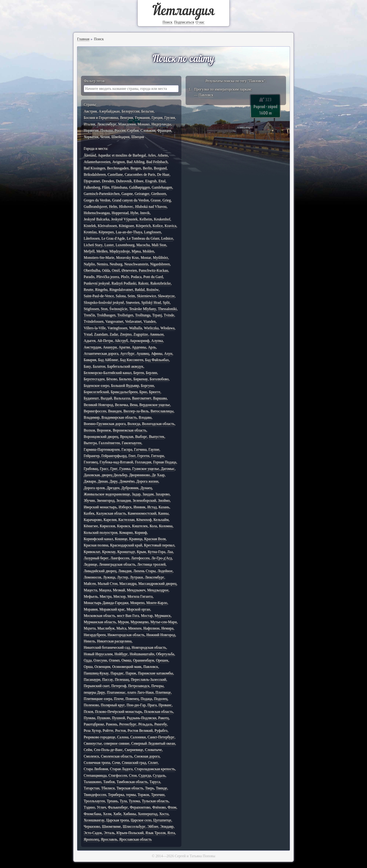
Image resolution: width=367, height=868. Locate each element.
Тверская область (130, 788)
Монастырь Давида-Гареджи (106, 603)
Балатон (99, 366)
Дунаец (146, 488)
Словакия (148, 130)
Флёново (159, 807)
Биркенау (141, 379)
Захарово (162, 494)
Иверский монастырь (100, 507)
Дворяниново (140, 475)
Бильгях (125, 379)
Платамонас (116, 692)
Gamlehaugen (162, 187)
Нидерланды (161, 124)
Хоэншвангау (94, 820)
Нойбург (121, 654)
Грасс (104, 469)
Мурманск (163, 616)
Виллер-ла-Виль (136, 411)
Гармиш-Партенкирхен (102, 449)
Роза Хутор (92, 731)
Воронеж (104, 430)
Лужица (109, 577)
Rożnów (153, 290)
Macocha (143, 245)
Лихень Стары (145, 571)
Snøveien (133, 302)
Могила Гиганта (140, 596)
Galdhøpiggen (140, 187)
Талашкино (93, 782)
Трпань (112, 801)
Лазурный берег (96, 558)
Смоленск (92, 756)
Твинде (161, 788)
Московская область (99, 616)
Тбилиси (108, 788)
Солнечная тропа (97, 763)
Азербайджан (109, 111)
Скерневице (134, 750)
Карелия (110, 520)
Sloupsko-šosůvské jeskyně (104, 302)
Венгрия (127, 118)
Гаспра (127, 449)
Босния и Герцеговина (101, 118)
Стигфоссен (118, 775)
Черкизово (92, 826)
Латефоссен (140, 558)
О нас (200, 22)
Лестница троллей (151, 564)
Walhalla (136, 328)
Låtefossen (92, 238)
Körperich (143, 226)
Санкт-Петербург (161, 737)
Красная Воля (155, 539)
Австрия (90, 111)
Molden (148, 251)
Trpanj (157, 315)
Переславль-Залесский (149, 679)
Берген (139, 373)
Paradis (89, 277)
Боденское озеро (97, 386)
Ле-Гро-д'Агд (162, 558)
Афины (157, 353)
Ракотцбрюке (94, 724)
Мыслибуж (106, 628)
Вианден (115, 411)
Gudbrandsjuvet (95, 207)
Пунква (90, 718)
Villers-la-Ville (95, 328)
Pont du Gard (153, 277)
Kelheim (146, 219)
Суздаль (159, 775)
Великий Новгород (99, 405)
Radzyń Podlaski (124, 283)
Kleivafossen (107, 226)
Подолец (161, 699)
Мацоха (105, 590)
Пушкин (104, 718)
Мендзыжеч (136, 590)
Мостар (147, 616)
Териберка (116, 795)
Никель (90, 641)
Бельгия (148, 111)
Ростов (120, 731)
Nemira (102, 264)
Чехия (105, 137)
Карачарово (93, 520)
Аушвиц (143, 353)
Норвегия (91, 130)
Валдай (106, 398)
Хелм (107, 814)
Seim (131, 296)
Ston (104, 309)
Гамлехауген (131, 443)
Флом (172, 807)
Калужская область (111, 513)
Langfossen (152, 232)
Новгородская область (149, 647)
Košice (158, 226)
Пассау (108, 679)
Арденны (139, 347)
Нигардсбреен (95, 635)
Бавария (90, 360)
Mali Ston (159, 245)
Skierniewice (147, 296)
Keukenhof (162, 219)
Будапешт (91, 398)
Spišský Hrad (151, 302)
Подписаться (184, 22)
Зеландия (124, 500)
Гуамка (125, 469)
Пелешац (122, 679)
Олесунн (100, 660)
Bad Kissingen (95, 168)
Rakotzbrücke (160, 283)
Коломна (166, 526)
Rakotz (143, 283)
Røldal (140, 290)
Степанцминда (95, 775)
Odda (106, 270)
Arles (152, 155)
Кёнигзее (91, 526)
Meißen (102, 251)
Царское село (141, 820)
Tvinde (169, 315)
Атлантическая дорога (101, 353)
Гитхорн (158, 456)
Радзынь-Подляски (142, 718)
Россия (120, 130)
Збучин (89, 500)
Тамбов (109, 782)
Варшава (160, 398)
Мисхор (120, 596)
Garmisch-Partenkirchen (102, 194)
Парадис (117, 673)
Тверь (150, 788)
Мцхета (90, 628)
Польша (107, 130)
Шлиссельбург (134, 826)
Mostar (146, 258)
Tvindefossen (94, 321)
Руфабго (161, 731)
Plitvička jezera (108, 277)
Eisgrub (151, 181)
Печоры (158, 686)
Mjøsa (136, 251)
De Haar (163, 174)
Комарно (126, 533)
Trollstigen (125, 315)
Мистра (106, 596)
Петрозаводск (139, 686)
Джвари (90, 481)
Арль (152, 347)
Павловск (151, 667)
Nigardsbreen (160, 264)
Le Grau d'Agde (113, 238)
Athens (163, 155)
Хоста (164, 814)
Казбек (89, 513)
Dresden (108, 181)
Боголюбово (159, 379)
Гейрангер (92, 456)
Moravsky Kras (127, 258)
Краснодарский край (126, 545)
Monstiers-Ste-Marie (99, 258)
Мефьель (91, 596)
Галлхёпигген (109, 443)
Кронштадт (126, 552)
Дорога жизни (147, 481)
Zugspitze (141, 334)
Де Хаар (158, 475)
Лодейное (165, 571)
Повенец (132, 699)
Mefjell (89, 251)
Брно (143, 392)
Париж (131, 673)
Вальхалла (122, 398)
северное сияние (117, 743)
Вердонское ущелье (155, 405)
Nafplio (89, 264)
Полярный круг (113, 705)
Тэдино (89, 807)
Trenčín (89, 315)
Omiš (116, 270)
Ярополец (91, 839)
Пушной (118, 718)
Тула (123, 801)
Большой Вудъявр (125, 386)
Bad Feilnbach (157, 162)
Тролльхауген (94, 801)
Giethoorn (159, 194)
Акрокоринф (139, 341)
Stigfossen (91, 309)
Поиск (167, 22)
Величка (121, 405)
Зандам (148, 494)
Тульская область (155, 801)
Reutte (89, 290)
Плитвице (163, 692)
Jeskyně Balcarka (97, 219)
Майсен (90, 584)
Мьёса (121, 628)
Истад (152, 507)
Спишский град (134, 763)
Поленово (91, 705)
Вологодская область (158, 424)
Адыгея (90, 341)
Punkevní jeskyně (97, 283)
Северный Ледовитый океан (153, 743)
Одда (88, 660)
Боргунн (147, 386)
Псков (88, 712)
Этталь (109, 833)
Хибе (117, 814)
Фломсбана (92, 814)
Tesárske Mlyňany (143, 309)
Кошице (121, 539)
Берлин (151, 373)
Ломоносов (92, 577)
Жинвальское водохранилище (107, 494)
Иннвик (139, 507)
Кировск (124, 526)
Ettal (162, 181)
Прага (152, 705)
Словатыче (153, 750)
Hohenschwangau (97, 213)
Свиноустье (93, 743)
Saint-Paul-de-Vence (99, 296)
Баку (87, 366)
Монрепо (137, 603)
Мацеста (91, 590)
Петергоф (119, 686)
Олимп (114, 660)
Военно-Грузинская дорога (105, 424)
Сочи (116, 763)
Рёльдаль (145, 724)
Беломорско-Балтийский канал (108, 373)
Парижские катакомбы (156, 673)
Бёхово (112, 379)
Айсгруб (121, 341)
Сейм (88, 750)
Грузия (170, 118)
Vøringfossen (117, 328)
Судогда (145, 775)
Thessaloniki (167, 309)
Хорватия (91, 137)
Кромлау (109, 552)
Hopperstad (120, 213)
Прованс (165, 705)
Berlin (147, 168)
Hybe (134, 213)
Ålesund (90, 155)
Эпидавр (167, 826)
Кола (153, 526)
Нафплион (151, 628)
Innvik (145, 213)
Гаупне (154, 449)
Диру (114, 481)
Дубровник (130, 488)
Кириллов (107, 526)
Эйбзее (153, 826)
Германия (142, 118)
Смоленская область (117, 756)
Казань (164, 507)
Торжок (143, 795)
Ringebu (101, 290)
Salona (121, 296)
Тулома (134, 801)
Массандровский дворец (157, 584)
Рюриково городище (100, 737)
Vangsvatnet (114, 321)
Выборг (141, 437)
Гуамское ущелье (146, 469)
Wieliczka (151, 328)
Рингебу (161, 724)
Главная (83, 39)
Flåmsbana (119, 187)
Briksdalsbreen (95, 174)
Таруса (155, 782)
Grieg (167, 200)
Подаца (146, 699)
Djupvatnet (92, 181)
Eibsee (139, 181)
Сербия (133, 130)
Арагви (124, 347)
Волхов (89, 430)
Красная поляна (96, 545)
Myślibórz (160, 258)
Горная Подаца (165, 462)
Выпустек (157, 437)
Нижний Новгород (161, 635)
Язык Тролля (155, 833)
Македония (127, 124)
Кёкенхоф (144, 520)
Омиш (126, 660)
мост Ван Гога (128, 616)
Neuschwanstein (136, 264)
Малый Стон (108, 584)
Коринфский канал (98, 539)
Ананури (110, 347)
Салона (123, 737)
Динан (103, 481)
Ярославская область (135, 839)
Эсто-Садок (93, 833)
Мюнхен (135, 628)
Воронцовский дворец (101, 437)
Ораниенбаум (143, 660)
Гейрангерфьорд (114, 456)
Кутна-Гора (156, 552)
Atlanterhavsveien (97, 162)
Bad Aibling (136, 162)
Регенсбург (128, 724)
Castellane (115, 174)
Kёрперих (106, 232)
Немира (167, 628)
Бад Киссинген (132, 360)
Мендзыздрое (158, 590)
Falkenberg (92, 187)
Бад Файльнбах (157, 360)
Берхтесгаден (94, 379)
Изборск (125, 507)
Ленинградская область (117, 564)
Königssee (126, 226)
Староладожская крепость (155, 769)
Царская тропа (118, 820)
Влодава (145, 417)
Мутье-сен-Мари (164, 622)
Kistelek (90, 226)
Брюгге (155, 392)
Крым (141, 552)
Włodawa (168, 328)
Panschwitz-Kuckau (153, 270)
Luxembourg (125, 245)
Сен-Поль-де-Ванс (108, 750)
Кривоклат (92, 552)
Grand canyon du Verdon (130, 200)
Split (166, 302)
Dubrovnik (124, 181)
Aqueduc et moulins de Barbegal (122, 155)
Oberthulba (92, 270)
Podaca (136, 277)
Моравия (91, 609)
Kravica (170, 226)
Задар (136, 494)
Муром (123, 622)
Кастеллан (127, 520)
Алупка (157, 341)
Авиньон (157, 334)
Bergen (136, 168)
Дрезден (113, 488)
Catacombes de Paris (140, 174)
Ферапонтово (140, 807)
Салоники (138, 737)
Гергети (143, 456)
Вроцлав (127, 437)
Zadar (114, 334)
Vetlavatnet (133, 321)
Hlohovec (126, 207)
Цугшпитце (162, 820)
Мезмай (119, 590)
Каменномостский (142, 513)
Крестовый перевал (159, 545)
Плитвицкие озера (98, 699)
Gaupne (127, 194)
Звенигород (106, 500)
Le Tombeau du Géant (143, 238)
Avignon (119, 162)
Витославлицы (162, 411)
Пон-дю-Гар (136, 705)
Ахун (168, 353)
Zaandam (101, 334)
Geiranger (142, 194)
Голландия (143, 462)
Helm (113, 207)
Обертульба (165, 654)
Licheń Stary (93, 245)
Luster (109, 245)
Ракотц (163, 718)
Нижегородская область (126, 635)
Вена (134, 405)
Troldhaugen (106, 315)
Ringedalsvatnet (121, 290)
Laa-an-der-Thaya (129, 232)
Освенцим (103, 667)
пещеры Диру (94, 692)
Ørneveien (129, 270)
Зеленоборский (144, 500)
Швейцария (120, 137)
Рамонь (112, 724)
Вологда (134, 424)
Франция (164, 130)
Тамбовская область (132, 782)
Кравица (136, 539)
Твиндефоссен (95, 795)
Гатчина (140, 449)
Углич (101, 807)
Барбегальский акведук (125, 366)
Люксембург (107, 124)
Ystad (88, 334)
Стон (133, 775)
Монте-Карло (157, 603)
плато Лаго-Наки (140, 692)
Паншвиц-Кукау (96, 673)
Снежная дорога (147, 756)
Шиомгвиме (112, 826)
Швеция (138, 137)
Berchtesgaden (118, 168)
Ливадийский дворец (100, 571)
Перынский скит (97, 686)
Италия (90, 124)
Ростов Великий (140, 731)
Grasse (156, 200)
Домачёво (127, 481)
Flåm (106, 187)
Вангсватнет (142, 398)
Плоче (119, 699)
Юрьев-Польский (130, 833)
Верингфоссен (95, 411)
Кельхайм (161, 520)
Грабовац (91, 469)
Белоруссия (130, 111)
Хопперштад (148, 814)
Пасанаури (92, 679)
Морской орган (138, 609)
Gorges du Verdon (97, 200)
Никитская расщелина (114, 641)
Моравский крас (112, 609)
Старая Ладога (121, 769)
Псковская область (158, 712)
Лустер (123, 577)
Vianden (150, 321)
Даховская (92, 475)
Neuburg (116, 264)
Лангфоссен (120, 558)
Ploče (125, 277)
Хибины (130, 814)
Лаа (170, 552)
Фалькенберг (118, 807)
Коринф (141, 533)
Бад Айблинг (108, 360)
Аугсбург (127, 353)
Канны (163, 513)
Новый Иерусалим (98, 654)
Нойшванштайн (142, 654)
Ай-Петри (105, 341)
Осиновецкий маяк (127, 667)
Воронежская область (130, 430)
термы (131, 795)
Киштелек (140, 526)
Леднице (90, 564)
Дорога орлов (94, 488)
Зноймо (164, 500)
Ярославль (109, 839)
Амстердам (92, 347)
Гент (132, 456)
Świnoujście (118, 309)
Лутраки (136, 577)
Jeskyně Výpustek (124, 219)
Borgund (160, 168)
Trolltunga (143, 315)
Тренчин (158, 795)
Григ (114, 469)
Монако (144, 124)
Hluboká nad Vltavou (151, 207)
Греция (157, 118)
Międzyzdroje (119, 251)
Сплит (153, 763)
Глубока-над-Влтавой (116, 462)
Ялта (171, 833)
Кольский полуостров (101, 533)
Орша (88, 667)
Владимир (92, 417)
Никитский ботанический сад (107, 647)
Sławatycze (166, 296)
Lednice (167, 238)
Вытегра (90, 443)
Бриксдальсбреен (124, 392)
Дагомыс (168, 469)
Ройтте (108, 731)
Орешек (162, 660)
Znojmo (126, 334)
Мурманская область (100, 622)
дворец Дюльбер (114, 475)
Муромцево (140, 622)
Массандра (128, 584)
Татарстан (92, 788)
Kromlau (90, 232)
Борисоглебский (96, 392)
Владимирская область (119, 417)
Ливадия (125, 571)
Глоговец (91, 462)
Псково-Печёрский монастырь (119, 712)
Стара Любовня (96, 769)
